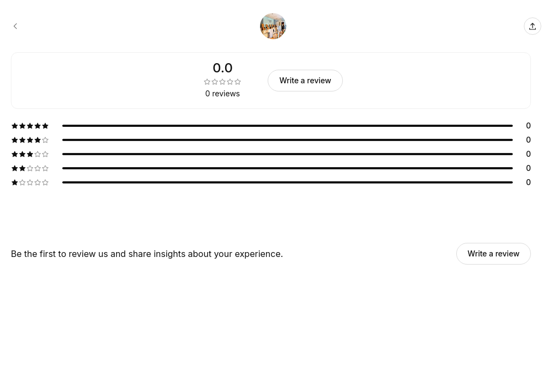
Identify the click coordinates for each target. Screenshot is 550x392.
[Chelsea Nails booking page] (15, 26)
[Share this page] (533, 26)
